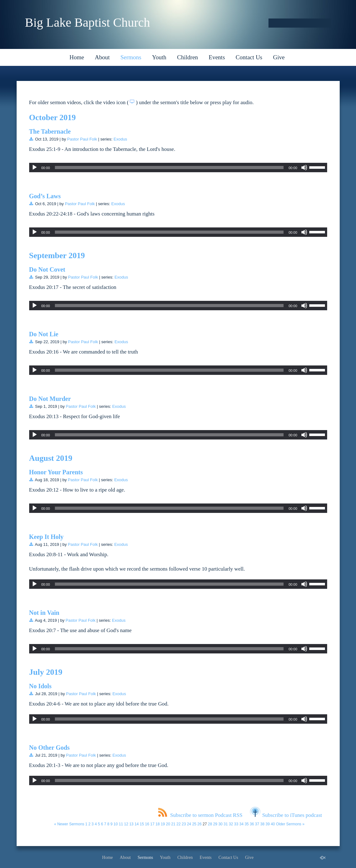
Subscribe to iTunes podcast (286, 815)
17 (152, 824)
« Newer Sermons (69, 824)
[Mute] (304, 168)
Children (188, 57)
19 (163, 824)
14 (137, 824)
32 (231, 824)
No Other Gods (50, 748)
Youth (159, 57)
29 (215, 824)
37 (257, 824)
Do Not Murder (50, 399)
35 (247, 824)
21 (173, 824)
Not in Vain (44, 613)
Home (77, 57)
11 (121, 824)
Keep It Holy (46, 537)
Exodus (120, 139)
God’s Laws (45, 196)
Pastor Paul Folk (82, 139)
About (102, 57)
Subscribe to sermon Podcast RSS (200, 815)
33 (236, 824)
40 (273, 824)
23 (184, 824)
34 (241, 824)
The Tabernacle (50, 131)
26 (199, 824)
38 (262, 824)
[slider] (169, 168)
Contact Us (249, 57)
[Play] (35, 168)
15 (142, 824)
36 (252, 824)
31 (226, 824)
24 (189, 824)
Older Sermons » (290, 824)
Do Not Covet (47, 269)
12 (126, 824)
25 (194, 824)
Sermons (131, 57)
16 (147, 824)
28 (210, 824)
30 (220, 824)
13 (131, 824)
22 (179, 824)
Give (279, 57)
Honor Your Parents (56, 472)
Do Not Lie (44, 334)
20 (168, 824)
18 (158, 824)
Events (217, 57)
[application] (178, 168)
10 (116, 824)
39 (267, 824)
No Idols (40, 686)
